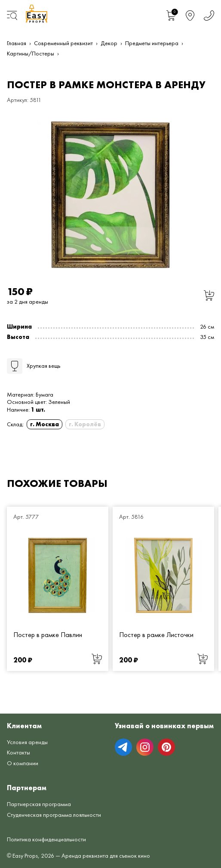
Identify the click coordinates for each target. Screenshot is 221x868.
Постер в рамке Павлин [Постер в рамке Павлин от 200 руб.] (48, 634)
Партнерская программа (39, 804)
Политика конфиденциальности (46, 839)
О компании (23, 763)
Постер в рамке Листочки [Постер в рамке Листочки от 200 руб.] (156, 634)
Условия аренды (27, 742)
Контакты (18, 752)
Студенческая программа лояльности (54, 815)
